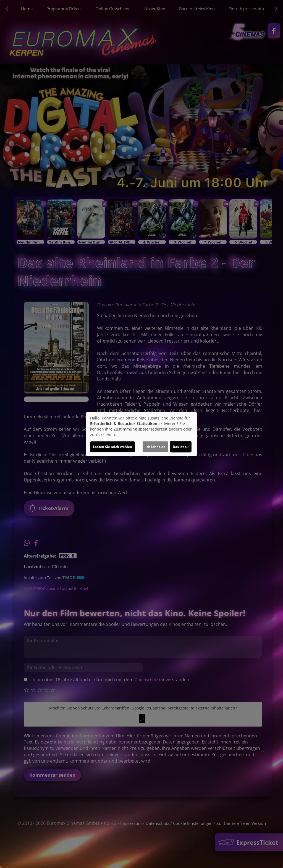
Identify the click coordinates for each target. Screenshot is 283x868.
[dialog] (141, 434)
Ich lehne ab (155, 447)
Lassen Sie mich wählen (112, 447)
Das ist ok (181, 447)
